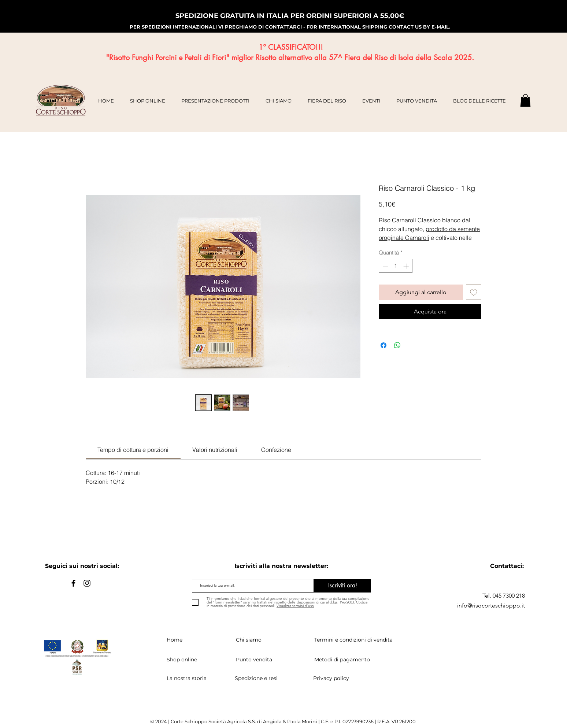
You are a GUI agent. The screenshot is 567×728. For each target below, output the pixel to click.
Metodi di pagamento (342, 660)
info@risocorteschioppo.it (491, 606)
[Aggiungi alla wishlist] (474, 292)
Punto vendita (254, 660)
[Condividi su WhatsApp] (397, 345)
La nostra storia (187, 678)
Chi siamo (249, 640)
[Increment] (407, 266)
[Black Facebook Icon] (73, 583)
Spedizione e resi (256, 678)
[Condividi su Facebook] (383, 345)
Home (175, 640)
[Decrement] (385, 266)
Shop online (182, 660)
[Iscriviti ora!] (342, 586)
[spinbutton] (396, 266)
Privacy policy (331, 678)
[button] (525, 101)
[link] (133, 450)
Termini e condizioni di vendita (353, 640)
